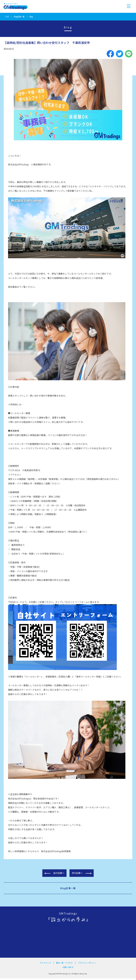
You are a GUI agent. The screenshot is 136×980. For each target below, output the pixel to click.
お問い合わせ (68, 967)
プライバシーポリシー (87, 963)
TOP (7, 17)
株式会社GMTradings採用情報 (56, 851)
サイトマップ (45, 963)
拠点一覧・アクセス (64, 963)
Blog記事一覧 (19, 17)
